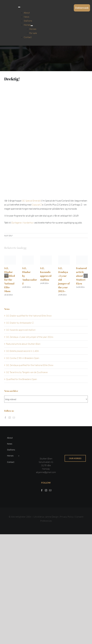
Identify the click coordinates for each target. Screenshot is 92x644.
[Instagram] (10, 418)
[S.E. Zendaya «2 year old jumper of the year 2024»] (64, 257)
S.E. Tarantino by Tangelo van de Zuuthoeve (27, 372)
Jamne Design (52, 517)
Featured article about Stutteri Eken (81, 276)
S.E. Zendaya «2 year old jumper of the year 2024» (30, 337)
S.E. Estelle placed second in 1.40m (22, 351)
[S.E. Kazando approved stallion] (46, 257)
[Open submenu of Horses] (32, 26)
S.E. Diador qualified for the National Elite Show (10, 280)
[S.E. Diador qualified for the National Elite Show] (10, 257)
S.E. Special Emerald (31, 201)
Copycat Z (37, 205)
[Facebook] (5, 418)
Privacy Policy (67, 517)
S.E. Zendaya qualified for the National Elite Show (30, 365)
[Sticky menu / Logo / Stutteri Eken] (10, 4)
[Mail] (14, 418)
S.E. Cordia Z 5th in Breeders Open (23, 358)
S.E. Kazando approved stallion (21, 330)
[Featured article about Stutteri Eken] (82, 257)
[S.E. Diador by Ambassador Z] (28, 257)
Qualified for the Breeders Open (21, 379)
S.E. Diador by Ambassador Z (20, 323)
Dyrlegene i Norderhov (23, 223)
